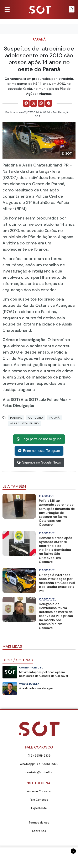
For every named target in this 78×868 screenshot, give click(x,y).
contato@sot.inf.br (39, 772)
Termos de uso (39, 822)
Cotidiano (36, 418)
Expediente (39, 808)
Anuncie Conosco (39, 791)
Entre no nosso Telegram (39, 451)
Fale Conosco (39, 800)
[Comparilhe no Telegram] (49, 103)
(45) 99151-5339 (39, 756)
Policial (16, 418)
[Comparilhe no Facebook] (26, 103)
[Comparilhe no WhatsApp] (41, 103)
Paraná (39, 39)
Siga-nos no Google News (39, 462)
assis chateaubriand (25, 423)
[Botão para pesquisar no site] (72, 9)
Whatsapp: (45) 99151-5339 (39, 764)
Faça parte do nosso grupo (39, 439)
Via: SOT (11, 400)
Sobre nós (39, 831)
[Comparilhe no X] (34, 103)
